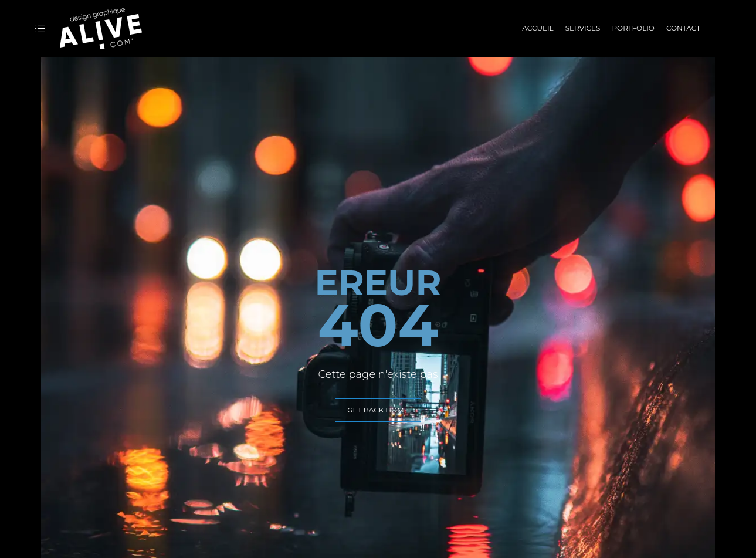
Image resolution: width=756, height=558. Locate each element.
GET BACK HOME (378, 410)
